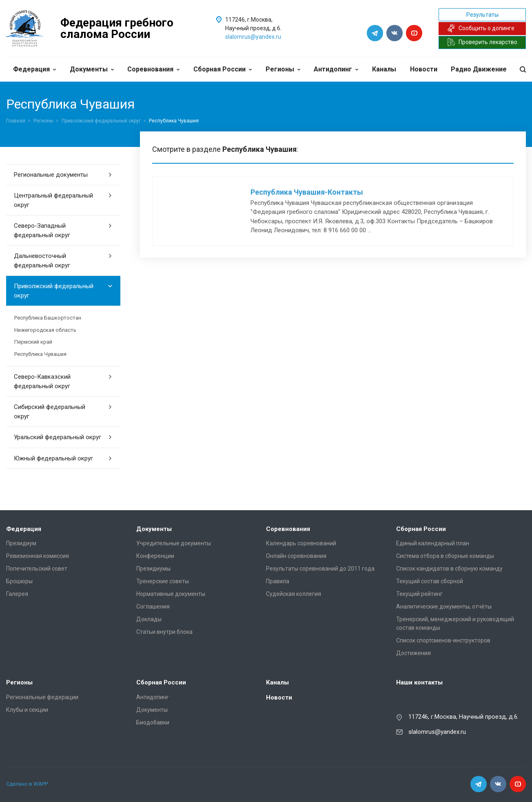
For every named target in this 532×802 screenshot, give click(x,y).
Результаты (482, 15)
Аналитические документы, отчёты (444, 606)
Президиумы (153, 569)
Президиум (21, 543)
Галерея (17, 594)
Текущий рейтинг (419, 594)
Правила (278, 581)
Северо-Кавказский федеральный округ (63, 381)
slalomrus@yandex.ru (253, 37)
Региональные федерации (42, 697)
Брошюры (19, 581)
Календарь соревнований (301, 543)
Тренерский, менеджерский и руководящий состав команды (455, 623)
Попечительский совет (37, 569)
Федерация (34, 69)
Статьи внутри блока (164, 632)
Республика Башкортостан (48, 318)
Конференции (155, 556)
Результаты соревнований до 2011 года (320, 569)
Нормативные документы (171, 594)
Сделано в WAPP (27, 784)
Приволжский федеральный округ (101, 121)
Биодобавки (153, 722)
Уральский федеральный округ (63, 437)
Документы (92, 69)
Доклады (149, 619)
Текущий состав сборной (430, 581)
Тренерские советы (163, 581)
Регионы (283, 69)
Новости (424, 69)
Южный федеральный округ (63, 458)
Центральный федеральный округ (63, 200)
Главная (16, 121)
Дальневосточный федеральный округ (63, 261)
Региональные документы (63, 175)
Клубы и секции (27, 710)
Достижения (413, 653)
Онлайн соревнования (296, 556)
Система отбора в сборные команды (445, 556)
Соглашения (153, 606)
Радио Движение (479, 69)
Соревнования (153, 69)
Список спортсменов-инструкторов (443, 640)
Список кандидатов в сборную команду (449, 569)
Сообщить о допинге (481, 28)
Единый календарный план (433, 543)
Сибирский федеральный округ (63, 412)
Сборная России (223, 69)
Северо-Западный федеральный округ (63, 230)
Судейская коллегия (294, 594)
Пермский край (33, 342)
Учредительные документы (174, 543)
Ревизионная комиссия (38, 556)
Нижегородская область (45, 330)
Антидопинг (336, 69)
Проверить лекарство (482, 42)
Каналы (384, 69)
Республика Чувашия (40, 354)
